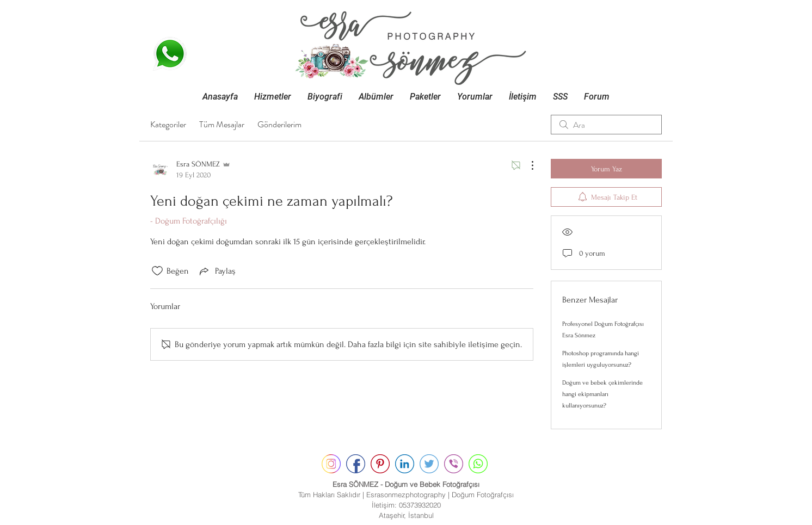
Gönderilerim (279, 124)
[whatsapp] (478, 464)
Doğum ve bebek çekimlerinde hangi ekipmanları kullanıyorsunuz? (602, 394)
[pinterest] (380, 464)
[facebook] (356, 464)
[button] (273, 97)
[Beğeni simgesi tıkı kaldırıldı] (157, 271)
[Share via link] (217, 271)
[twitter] (429, 464)
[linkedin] (405, 464)
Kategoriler (168, 124)
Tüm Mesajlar (222, 124)
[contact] (454, 464)
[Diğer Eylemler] (527, 165)
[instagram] (331, 464)
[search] (606, 125)
